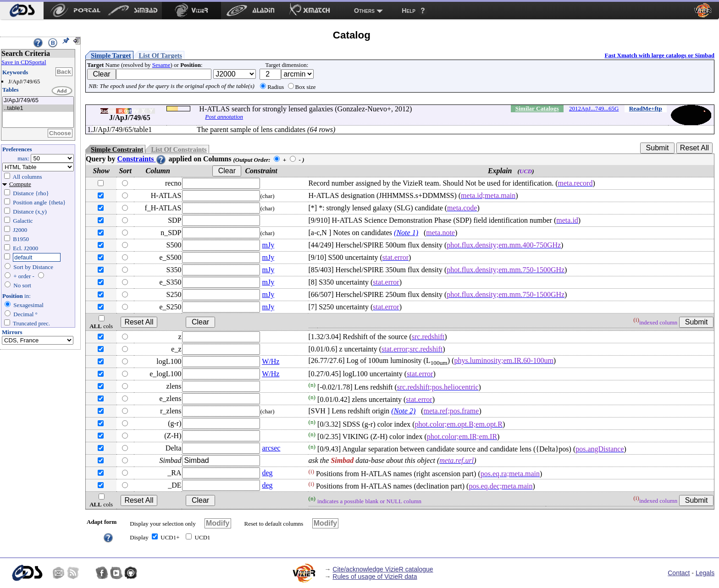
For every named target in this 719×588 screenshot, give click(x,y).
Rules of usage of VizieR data (375, 577)
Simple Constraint (117, 149)
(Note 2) (403, 411)
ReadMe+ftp (646, 108)
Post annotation (224, 117)
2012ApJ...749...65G (594, 108)
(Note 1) (406, 233)
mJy (268, 245)
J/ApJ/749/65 (38, 101)
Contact (679, 573)
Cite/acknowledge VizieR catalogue (383, 569)
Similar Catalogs (537, 108)
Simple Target (111, 55)
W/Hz (271, 361)
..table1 (38, 108)
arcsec (271, 448)
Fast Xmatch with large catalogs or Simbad (659, 55)
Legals (705, 573)
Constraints (142, 159)
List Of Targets (160, 55)
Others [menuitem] (364, 11)
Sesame (161, 65)
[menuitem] (22, 11)
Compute (20, 184)
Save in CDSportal (24, 62)
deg (267, 473)
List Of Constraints (179, 149)
